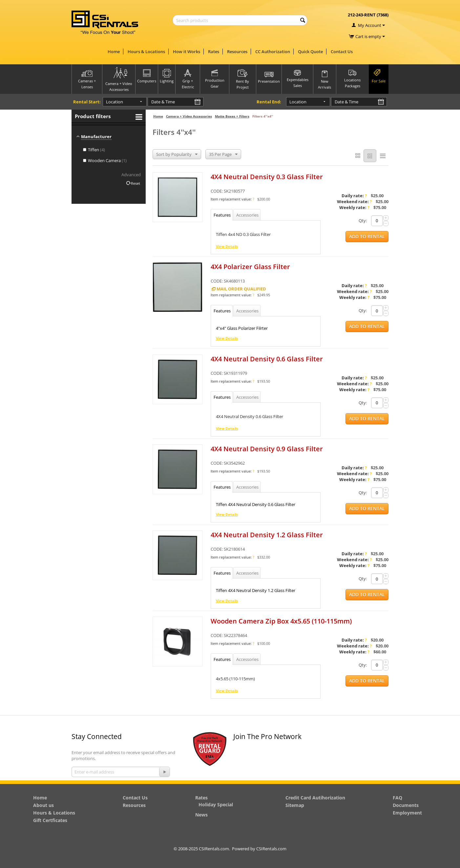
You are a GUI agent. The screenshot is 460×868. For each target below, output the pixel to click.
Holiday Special (216, 804)
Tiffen (94, 150)
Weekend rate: (354, 201)
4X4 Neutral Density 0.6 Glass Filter (267, 359)
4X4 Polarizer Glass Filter (250, 267)
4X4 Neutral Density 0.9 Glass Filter (267, 449)
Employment (407, 813)
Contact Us (342, 52)
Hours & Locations (146, 52)
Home (114, 52)
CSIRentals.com (271, 849)
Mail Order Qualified (238, 289)
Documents (406, 805)
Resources (237, 52)
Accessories (247, 215)
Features (222, 215)
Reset (136, 183)
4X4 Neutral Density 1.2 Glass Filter (267, 535)
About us (43, 805)
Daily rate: (354, 196)
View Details (227, 246)
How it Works (187, 52)
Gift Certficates (50, 820)
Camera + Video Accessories (189, 116)
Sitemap (295, 805)
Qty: (363, 221)
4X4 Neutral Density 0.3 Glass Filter (267, 177)
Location (114, 102)
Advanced (131, 175)
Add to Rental (367, 236)
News (201, 815)
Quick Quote (310, 52)
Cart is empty (370, 36)
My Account (370, 25)
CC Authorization (273, 52)
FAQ (397, 798)
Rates (214, 52)
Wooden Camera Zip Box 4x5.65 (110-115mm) (281, 621)
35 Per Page (223, 155)
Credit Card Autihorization (315, 798)
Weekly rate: (354, 207)
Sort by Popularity (177, 155)
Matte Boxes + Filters (232, 116)
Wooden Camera (105, 160)
